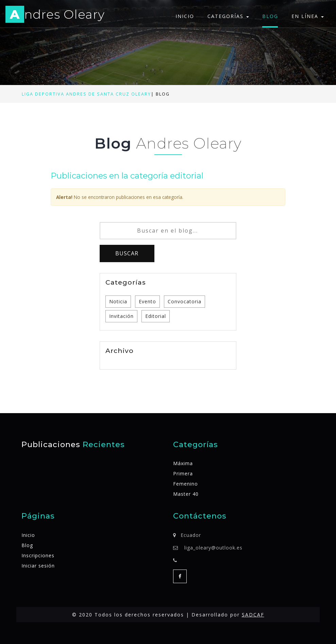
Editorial (156, 316)
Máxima (183, 463)
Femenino (186, 484)
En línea (308, 16)
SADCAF (253, 615)
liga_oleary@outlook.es (213, 548)
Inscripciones (38, 555)
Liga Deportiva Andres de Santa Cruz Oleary (86, 94)
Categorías (228, 16)
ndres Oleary (55, 15)
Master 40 (186, 494)
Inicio (185, 16)
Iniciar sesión (38, 566)
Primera (183, 473)
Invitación (121, 316)
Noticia (118, 301)
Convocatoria (184, 301)
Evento (147, 301)
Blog (270, 16)
